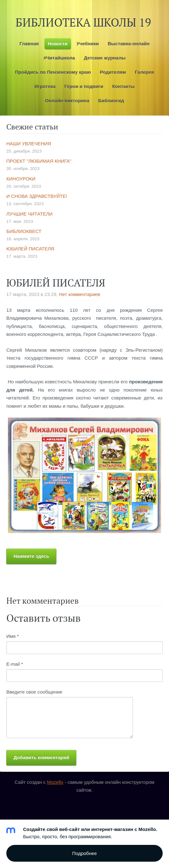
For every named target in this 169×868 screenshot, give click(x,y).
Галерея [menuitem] (144, 72)
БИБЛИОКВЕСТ (24, 231)
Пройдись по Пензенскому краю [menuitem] (53, 72)
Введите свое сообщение (34, 692)
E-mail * (15, 664)
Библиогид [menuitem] (111, 101)
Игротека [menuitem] (45, 86)
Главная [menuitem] (29, 44)
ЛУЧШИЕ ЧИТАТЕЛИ (29, 214)
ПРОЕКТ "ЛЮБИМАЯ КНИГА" (39, 161)
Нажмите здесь (31, 556)
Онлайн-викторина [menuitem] (67, 101)
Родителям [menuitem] (113, 72)
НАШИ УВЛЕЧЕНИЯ (29, 144)
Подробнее (84, 853)
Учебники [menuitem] (88, 44)
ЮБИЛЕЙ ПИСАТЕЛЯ (30, 249)
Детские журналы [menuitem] (105, 58)
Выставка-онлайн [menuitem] (128, 44)
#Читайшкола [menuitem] (59, 58)
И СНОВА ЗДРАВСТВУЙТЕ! (37, 196)
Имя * (13, 636)
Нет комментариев (79, 294)
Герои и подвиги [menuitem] (84, 86)
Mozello (55, 782)
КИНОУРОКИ (21, 179)
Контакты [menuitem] (123, 86)
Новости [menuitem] (58, 44)
